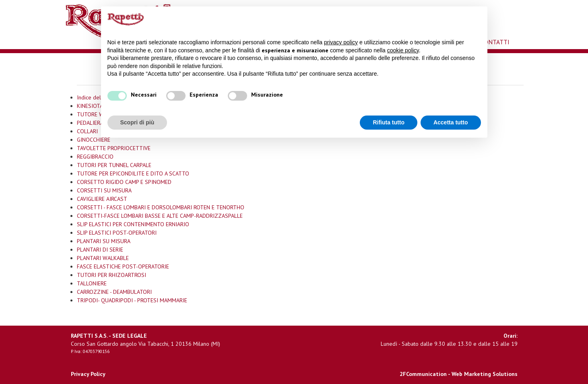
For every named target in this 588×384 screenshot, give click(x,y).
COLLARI (87, 131)
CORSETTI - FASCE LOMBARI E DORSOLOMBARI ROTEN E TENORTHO (161, 207)
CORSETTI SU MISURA (104, 190)
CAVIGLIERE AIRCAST (102, 199)
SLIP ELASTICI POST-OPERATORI (117, 233)
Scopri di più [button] (137, 122)
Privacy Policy (88, 374)
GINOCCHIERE (94, 140)
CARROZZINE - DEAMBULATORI (114, 292)
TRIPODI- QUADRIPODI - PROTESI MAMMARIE (132, 300)
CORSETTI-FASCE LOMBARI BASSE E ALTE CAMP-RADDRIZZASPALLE (160, 216)
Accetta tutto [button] (451, 122)
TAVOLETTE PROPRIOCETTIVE (114, 148)
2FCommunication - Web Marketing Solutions (459, 374)
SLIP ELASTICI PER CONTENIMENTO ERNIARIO (133, 224)
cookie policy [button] (403, 50)
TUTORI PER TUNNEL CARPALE (114, 165)
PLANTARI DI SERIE (100, 250)
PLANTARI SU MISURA (104, 241)
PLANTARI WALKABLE (103, 258)
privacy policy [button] (341, 42)
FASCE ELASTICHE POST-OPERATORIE (123, 266)
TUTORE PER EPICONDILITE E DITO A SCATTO (133, 173)
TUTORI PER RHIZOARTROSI (111, 275)
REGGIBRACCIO (95, 157)
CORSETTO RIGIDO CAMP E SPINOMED (124, 182)
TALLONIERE (92, 283)
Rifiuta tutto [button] (389, 122)
